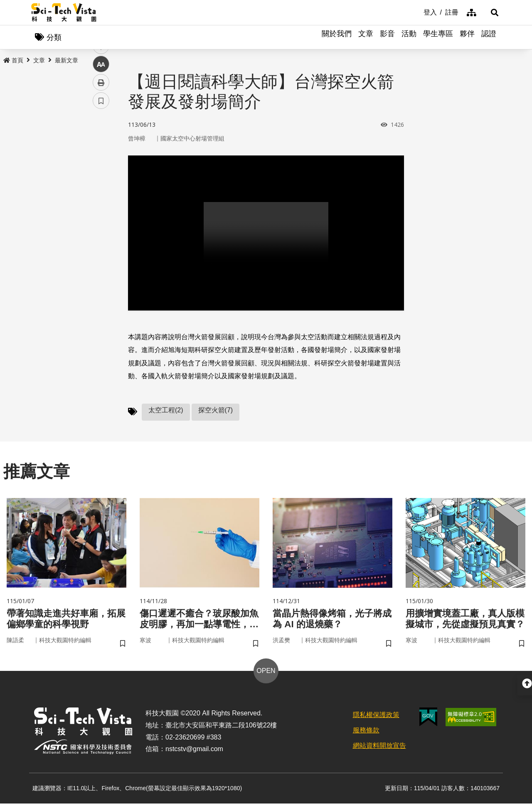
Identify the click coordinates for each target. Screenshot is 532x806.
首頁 (13, 61)
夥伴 (467, 37)
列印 (101, 232)
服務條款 (366, 733)
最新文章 (66, 61)
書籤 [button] (101, 250)
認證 (489, 37)
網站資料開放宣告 (379, 748)
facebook (101, 159)
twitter (101, 177)
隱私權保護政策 (376, 717)
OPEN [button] (266, 673)
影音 (387, 37)
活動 (409, 37)
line (98, 196)
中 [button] (101, 214)
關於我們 (337, 37)
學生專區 (438, 37)
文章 (366, 37)
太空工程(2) (166, 411)
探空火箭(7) (216, 411)
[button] (490, 12)
